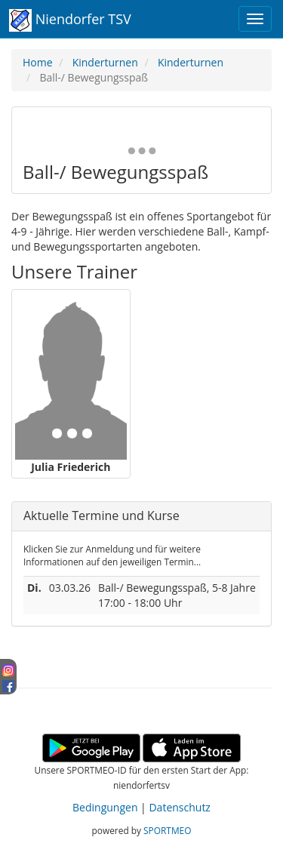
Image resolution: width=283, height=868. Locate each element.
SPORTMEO (167, 830)
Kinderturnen (105, 62)
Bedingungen (105, 807)
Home (38, 62)
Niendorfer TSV (70, 20)
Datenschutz (179, 807)
